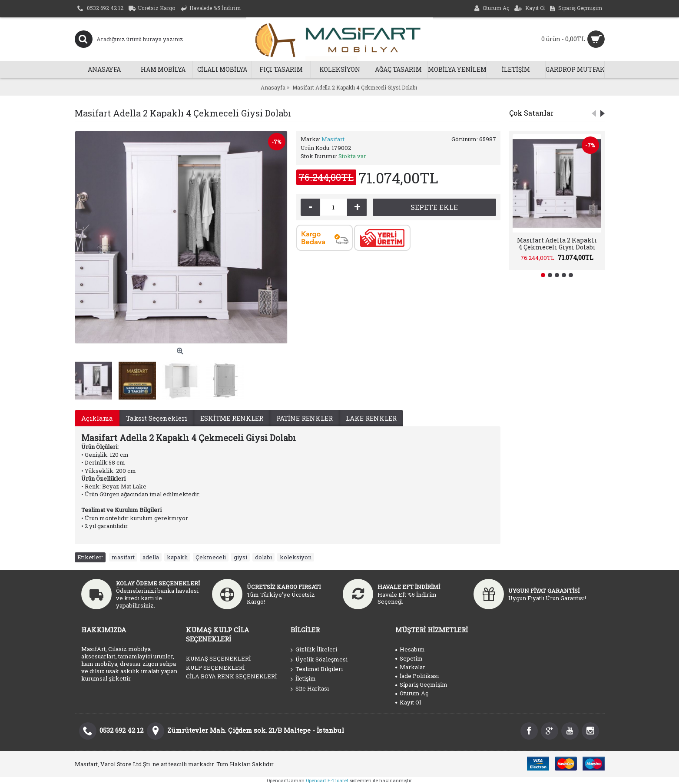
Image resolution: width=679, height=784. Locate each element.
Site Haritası (310, 689)
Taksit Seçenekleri (157, 418)
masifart (123, 557)
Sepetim (409, 658)
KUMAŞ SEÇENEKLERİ (218, 658)
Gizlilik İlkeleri (314, 650)
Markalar (410, 667)
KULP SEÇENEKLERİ (215, 668)
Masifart (333, 139)
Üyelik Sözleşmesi (319, 660)
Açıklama (97, 418)
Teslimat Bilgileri (317, 669)
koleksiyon (296, 557)
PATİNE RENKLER (305, 418)
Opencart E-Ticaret (327, 780)
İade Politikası (417, 676)
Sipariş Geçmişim (421, 684)
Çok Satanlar (531, 113)
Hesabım (410, 649)
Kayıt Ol (408, 702)
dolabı (263, 557)
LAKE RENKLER (371, 418)
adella (151, 557)
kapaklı (177, 557)
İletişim (303, 679)
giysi (240, 557)
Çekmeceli (211, 557)
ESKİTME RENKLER (232, 418)
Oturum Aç (412, 693)
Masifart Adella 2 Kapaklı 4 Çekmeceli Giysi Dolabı (557, 243)
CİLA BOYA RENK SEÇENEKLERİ (231, 676)
